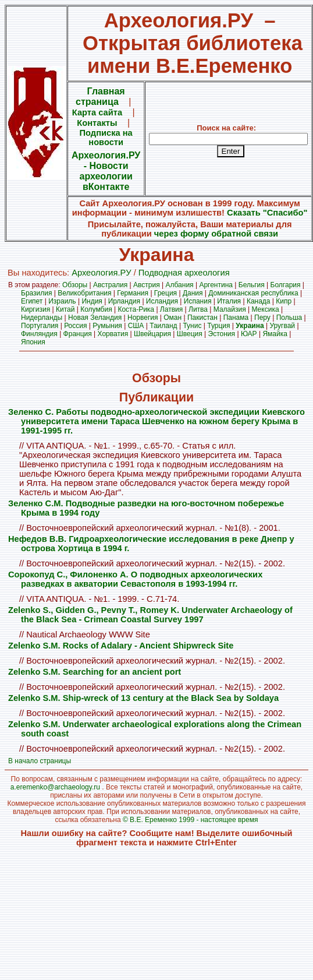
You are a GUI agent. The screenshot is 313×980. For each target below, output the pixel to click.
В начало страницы (40, 761)
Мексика (265, 309)
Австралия (110, 285)
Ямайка (275, 334)
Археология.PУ (101, 273)
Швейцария (152, 334)
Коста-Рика (136, 309)
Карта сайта (97, 112)
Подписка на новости (106, 138)
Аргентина (216, 285)
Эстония (222, 334)
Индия (92, 301)
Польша (289, 318)
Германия (133, 293)
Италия (229, 301)
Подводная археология (184, 273)
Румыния (107, 326)
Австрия (147, 285)
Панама (236, 318)
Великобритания (84, 293)
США (136, 326)
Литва (198, 309)
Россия (75, 326)
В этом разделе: (35, 285)
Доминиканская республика (253, 293)
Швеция (190, 334)
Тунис (192, 326)
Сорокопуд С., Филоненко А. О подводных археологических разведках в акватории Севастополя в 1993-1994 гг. (135, 579)
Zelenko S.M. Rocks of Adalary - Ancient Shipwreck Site (121, 646)
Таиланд (163, 326)
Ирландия (124, 301)
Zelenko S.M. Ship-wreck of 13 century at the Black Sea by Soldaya (143, 698)
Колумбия (96, 309)
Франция (78, 334)
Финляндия (39, 334)
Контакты (97, 123)
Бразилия (37, 293)
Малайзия (230, 309)
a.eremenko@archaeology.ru (55, 787)
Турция (218, 326)
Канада (259, 301)
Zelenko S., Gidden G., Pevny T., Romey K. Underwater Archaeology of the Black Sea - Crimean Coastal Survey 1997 (150, 615)
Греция (166, 293)
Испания (198, 301)
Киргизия (35, 309)
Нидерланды (42, 318)
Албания (180, 285)
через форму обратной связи (216, 234)
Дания (193, 293)
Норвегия (143, 318)
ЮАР (249, 334)
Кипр (284, 301)
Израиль (62, 301)
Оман (172, 318)
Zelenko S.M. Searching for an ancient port (95, 672)
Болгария (286, 285)
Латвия (171, 309)
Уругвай (282, 326)
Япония (33, 342)
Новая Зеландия (95, 318)
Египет (32, 301)
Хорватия (113, 334)
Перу (262, 318)
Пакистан (202, 318)
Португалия (40, 326)
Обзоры (75, 285)
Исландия (162, 301)
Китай (65, 309)
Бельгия (252, 285)
